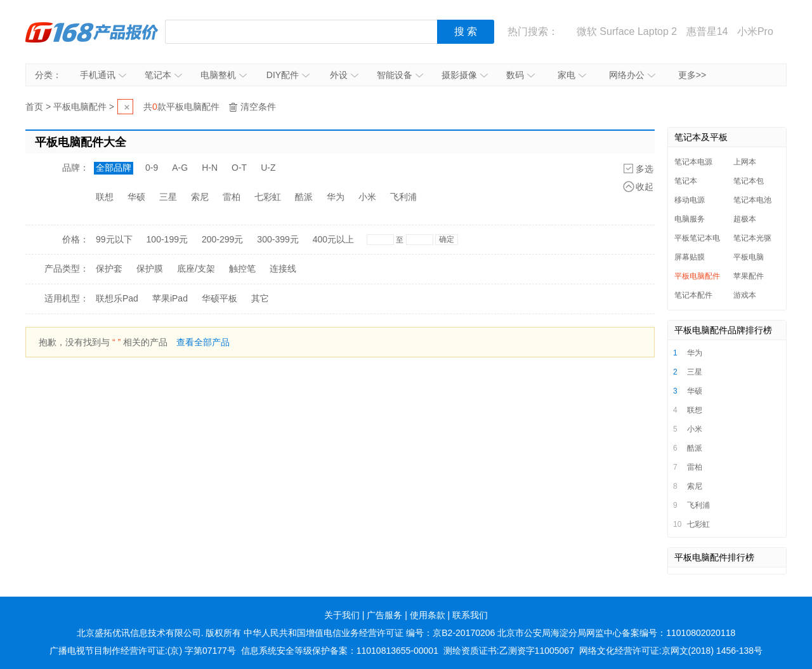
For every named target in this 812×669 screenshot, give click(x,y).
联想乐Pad (117, 298)
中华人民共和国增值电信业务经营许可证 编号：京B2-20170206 (369, 633)
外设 (344, 75)
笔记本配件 (693, 295)
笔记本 (163, 75)
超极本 (745, 219)
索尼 (200, 197)
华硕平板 (219, 298)
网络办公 (632, 75)
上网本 (745, 162)
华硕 (136, 197)
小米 (367, 197)
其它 (260, 298)
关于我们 (342, 615)
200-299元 (222, 239)
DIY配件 (288, 75)
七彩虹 (268, 197)
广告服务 (384, 615)
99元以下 (114, 239)
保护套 (109, 268)
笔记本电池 (752, 200)
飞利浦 (403, 197)
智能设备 (400, 75)
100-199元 (167, 239)
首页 (34, 107)
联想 (105, 197)
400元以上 (333, 239)
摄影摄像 (465, 75)
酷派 (304, 197)
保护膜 (150, 268)
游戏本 (745, 295)
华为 (336, 197)
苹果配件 (749, 276)
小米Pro (755, 31)
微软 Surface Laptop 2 (627, 31)
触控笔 (242, 268)
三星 (168, 197)
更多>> (692, 75)
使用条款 (428, 615)
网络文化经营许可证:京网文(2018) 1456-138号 (671, 651)
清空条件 (258, 107)
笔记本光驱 (752, 238)
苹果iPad (170, 298)
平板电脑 (749, 257)
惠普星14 (707, 31)
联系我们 (470, 615)
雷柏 (232, 197)
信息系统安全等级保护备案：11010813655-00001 (340, 651)
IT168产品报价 (92, 32)
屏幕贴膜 (690, 257)
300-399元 (278, 239)
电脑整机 (224, 75)
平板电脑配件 (80, 107)
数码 (521, 75)
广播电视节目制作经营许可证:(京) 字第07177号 (143, 651)
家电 (572, 75)
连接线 (283, 268)
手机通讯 (103, 75)
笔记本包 (749, 181)
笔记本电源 (693, 162)
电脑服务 (690, 219)
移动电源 (690, 200)
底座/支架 (196, 268)
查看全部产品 (203, 342)
